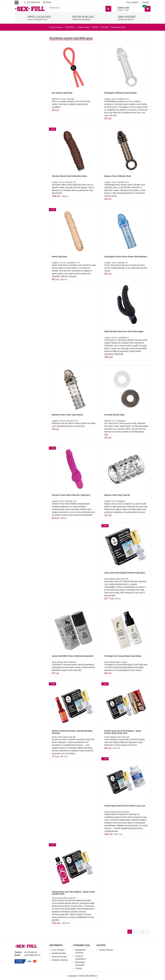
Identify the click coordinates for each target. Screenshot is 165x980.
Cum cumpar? (133, 2)
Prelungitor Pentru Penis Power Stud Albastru (126, 257)
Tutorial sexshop (106, 950)
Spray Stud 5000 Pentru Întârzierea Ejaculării (73, 656)
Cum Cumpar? (58, 950)
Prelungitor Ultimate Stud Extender (121, 93)
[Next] (148, 932)
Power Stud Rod (59, 257)
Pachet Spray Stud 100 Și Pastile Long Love (125, 806)
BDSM (95, 27)
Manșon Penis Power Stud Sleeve (67, 415)
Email (47, 2)
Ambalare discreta (60, 960)
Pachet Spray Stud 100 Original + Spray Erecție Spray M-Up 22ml (123, 732)
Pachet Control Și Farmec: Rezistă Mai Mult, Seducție (72, 732)
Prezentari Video (118, 27)
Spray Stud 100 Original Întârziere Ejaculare (125, 573)
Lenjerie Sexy (83, 27)
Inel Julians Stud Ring (62, 93)
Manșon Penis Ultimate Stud (118, 176)
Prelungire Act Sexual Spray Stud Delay (123, 656)
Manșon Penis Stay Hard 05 (117, 495)
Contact (146, 2)
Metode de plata (59, 953)
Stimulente (70, 27)
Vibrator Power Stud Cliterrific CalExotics (71, 495)
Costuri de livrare (59, 957)
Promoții (104, 27)
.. (139, 931)
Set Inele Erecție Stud (114, 415)
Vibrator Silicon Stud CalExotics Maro (69, 176)
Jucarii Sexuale (56, 27)
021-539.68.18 (32, 2)
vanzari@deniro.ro (32, 955)
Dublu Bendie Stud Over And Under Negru (124, 331)
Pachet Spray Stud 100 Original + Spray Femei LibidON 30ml (73, 893)
